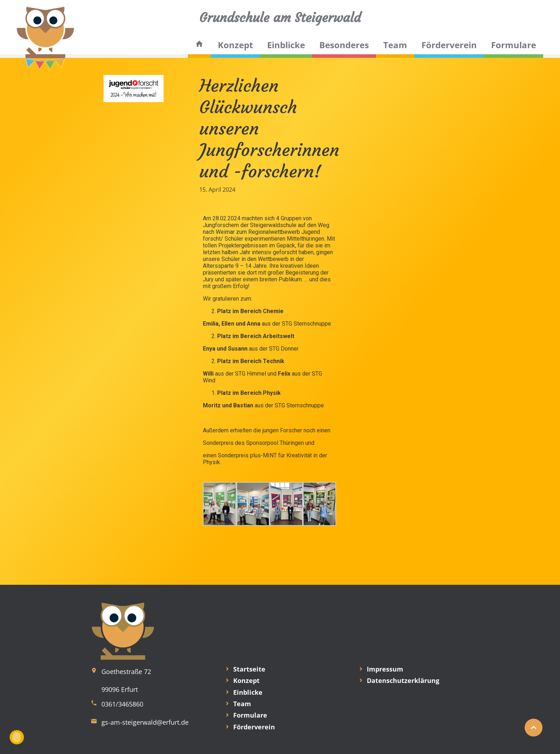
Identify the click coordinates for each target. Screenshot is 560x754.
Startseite (249, 669)
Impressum (385, 669)
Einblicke (286, 45)
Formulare (514, 45)
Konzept (235, 45)
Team (395, 45)
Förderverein (449, 45)
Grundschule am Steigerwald (280, 18)
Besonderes (344, 45)
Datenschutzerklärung (403, 680)
